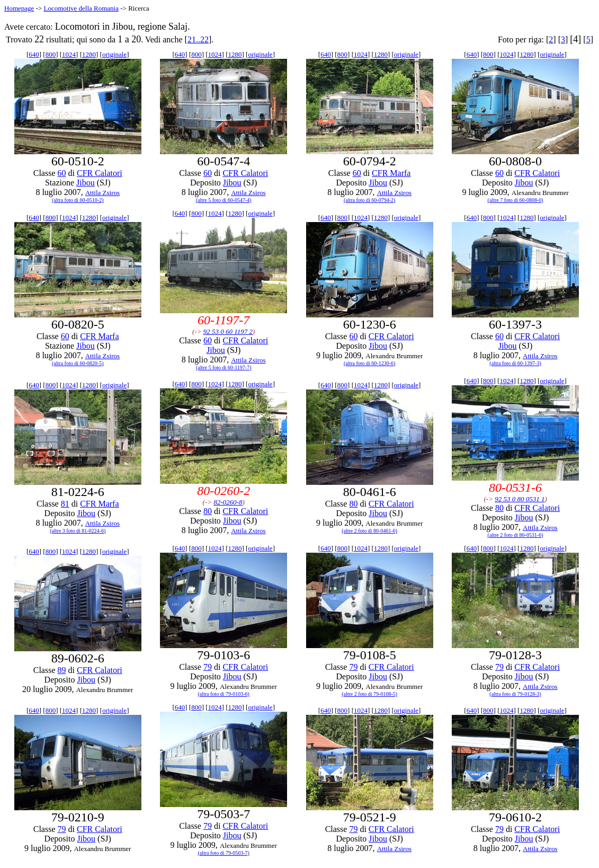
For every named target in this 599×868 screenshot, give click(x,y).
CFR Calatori (100, 173)
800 (51, 54)
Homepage (19, 8)
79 (208, 667)
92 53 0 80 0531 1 (520, 499)
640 (34, 54)
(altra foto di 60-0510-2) (78, 200)
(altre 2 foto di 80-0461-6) (369, 531)
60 (62, 173)
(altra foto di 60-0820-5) (78, 363)
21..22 (198, 39)
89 (62, 670)
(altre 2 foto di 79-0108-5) (369, 694)
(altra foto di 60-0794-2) (369, 200)
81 (65, 504)
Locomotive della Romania (81, 8)
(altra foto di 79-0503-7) (223, 853)
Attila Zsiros (102, 193)
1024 (69, 54)
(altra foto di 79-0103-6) (223, 694)
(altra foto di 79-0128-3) (515, 694)
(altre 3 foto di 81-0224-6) (78, 531)
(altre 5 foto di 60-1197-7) (224, 367)
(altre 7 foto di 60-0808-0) (516, 200)
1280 (89, 54)
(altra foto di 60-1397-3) (515, 363)
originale (114, 54)
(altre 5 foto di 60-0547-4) (224, 200)
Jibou (86, 183)
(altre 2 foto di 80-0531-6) (516, 535)
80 (208, 511)
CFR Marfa (391, 173)
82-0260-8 (228, 502)
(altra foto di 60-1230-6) (369, 363)
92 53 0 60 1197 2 (228, 331)
